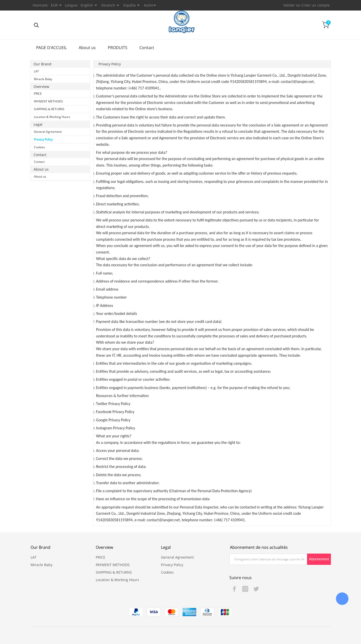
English (87, 5)
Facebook (234, 589)
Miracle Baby (43, 79)
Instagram (245, 589)
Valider (289, 5)
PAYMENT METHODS (48, 101)
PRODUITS (118, 48)
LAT (36, 71)
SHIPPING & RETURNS (49, 109)
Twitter (256, 589)
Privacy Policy (43, 139)
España (129, 5)
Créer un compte (315, 5)
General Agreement (48, 132)
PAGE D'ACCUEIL (51, 48)
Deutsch (108, 5)
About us (87, 48)
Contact (147, 48)
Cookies (39, 147)
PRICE (38, 94)
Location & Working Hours (52, 117)
